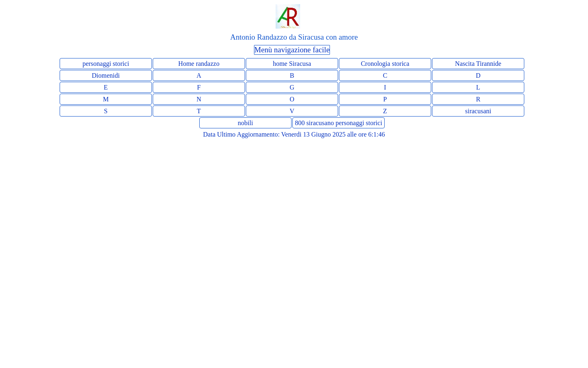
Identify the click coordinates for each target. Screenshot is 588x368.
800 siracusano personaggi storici (339, 123)
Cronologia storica (385, 64)
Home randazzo (199, 64)
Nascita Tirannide (478, 64)
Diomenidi (106, 75)
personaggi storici (106, 64)
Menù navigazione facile (292, 50)
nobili (245, 123)
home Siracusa (292, 64)
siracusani (478, 111)
